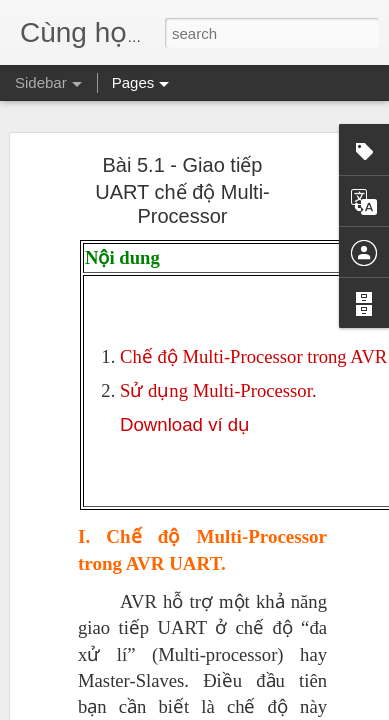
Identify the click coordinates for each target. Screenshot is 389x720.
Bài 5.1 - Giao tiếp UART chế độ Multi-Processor (182, 176)
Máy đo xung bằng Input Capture (136, 707)
